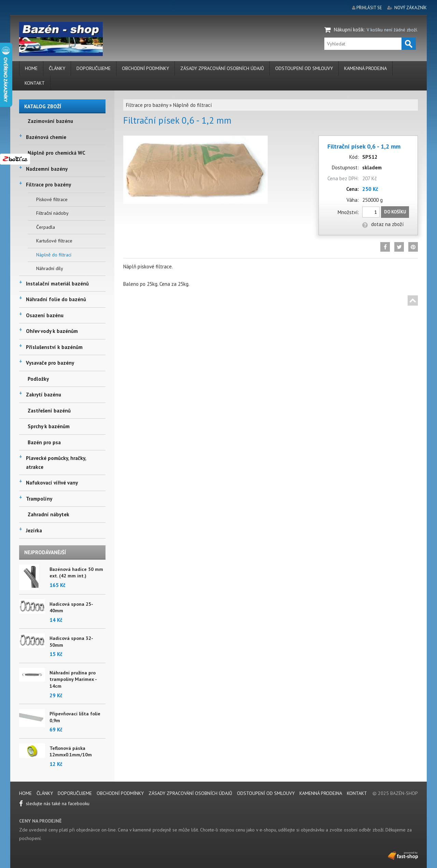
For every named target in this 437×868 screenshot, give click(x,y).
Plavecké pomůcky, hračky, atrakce (56, 463)
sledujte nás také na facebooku (54, 803)
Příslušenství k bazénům (54, 347)
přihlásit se (369, 8)
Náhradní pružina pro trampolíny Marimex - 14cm (73, 679)
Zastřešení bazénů (49, 411)
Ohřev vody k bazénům (52, 331)
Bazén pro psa (44, 442)
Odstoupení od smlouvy (304, 68)
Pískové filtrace (52, 199)
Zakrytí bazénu (44, 395)
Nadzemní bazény (47, 169)
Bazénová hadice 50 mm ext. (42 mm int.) (76, 573)
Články (57, 68)
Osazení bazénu (45, 315)
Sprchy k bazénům (49, 426)
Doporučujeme (94, 68)
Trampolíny (39, 499)
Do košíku (395, 212)
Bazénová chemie (46, 137)
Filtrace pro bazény (48, 185)
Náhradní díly (50, 268)
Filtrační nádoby (52, 213)
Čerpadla (46, 227)
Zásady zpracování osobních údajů (222, 68)
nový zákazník (411, 8)
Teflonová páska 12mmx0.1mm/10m (71, 752)
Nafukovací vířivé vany (52, 483)
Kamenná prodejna (365, 68)
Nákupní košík (349, 30)
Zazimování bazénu (50, 121)
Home (31, 68)
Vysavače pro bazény (50, 363)
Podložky (38, 379)
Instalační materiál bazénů (57, 284)
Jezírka (34, 530)
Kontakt (35, 83)
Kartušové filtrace (54, 241)
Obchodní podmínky (145, 68)
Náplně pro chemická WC (57, 153)
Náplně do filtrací (54, 255)
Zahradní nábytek (48, 514)
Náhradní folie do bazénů (56, 299)
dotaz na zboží (383, 224)
